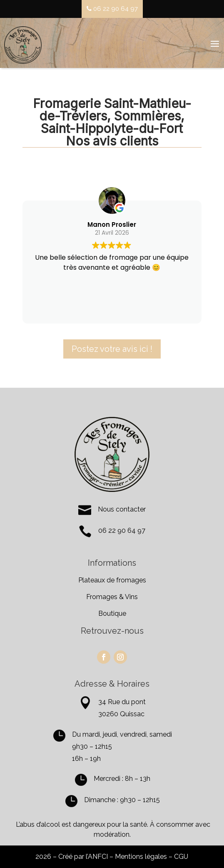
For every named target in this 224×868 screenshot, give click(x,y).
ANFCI (98, 857)
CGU (181, 857)
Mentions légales (141, 857)
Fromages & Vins (112, 597)
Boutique (112, 613)
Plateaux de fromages (112, 580)
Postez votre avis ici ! (112, 349)
